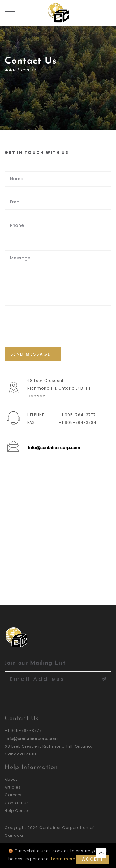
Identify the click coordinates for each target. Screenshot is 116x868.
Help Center (17, 811)
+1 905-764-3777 (77, 415)
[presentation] (52, 326)
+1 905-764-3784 (78, 423)
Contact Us (17, 803)
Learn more (63, 859)
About (11, 779)
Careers (13, 795)
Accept (93, 859)
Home (10, 70)
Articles (13, 787)
